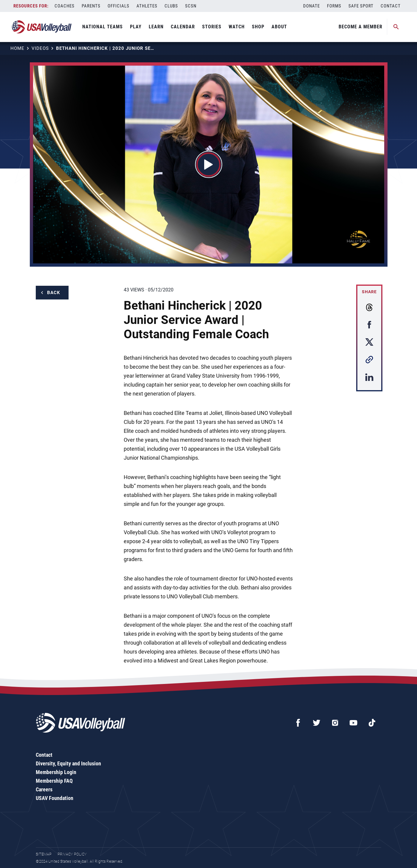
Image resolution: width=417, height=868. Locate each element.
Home (17, 48)
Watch (237, 27)
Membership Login (56, 772)
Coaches (65, 6)
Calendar (183, 27)
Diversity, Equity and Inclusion (68, 763)
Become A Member (361, 27)
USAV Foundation (55, 798)
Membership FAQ (54, 781)
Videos (40, 48)
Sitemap (44, 854)
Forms (334, 6)
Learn (156, 27)
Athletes (147, 6)
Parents (91, 6)
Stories (212, 27)
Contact (391, 6)
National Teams (103, 27)
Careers (44, 789)
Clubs (171, 6)
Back (54, 293)
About (279, 27)
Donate (311, 6)
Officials (118, 6)
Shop (258, 27)
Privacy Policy (72, 854)
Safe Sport (361, 6)
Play (136, 27)
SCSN (191, 6)
